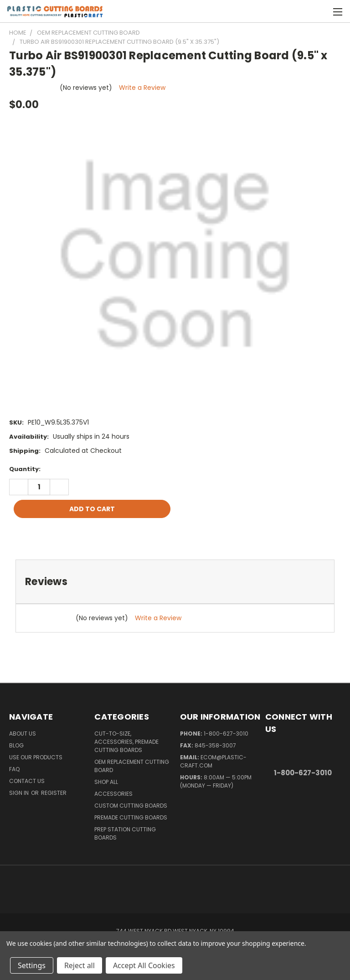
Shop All (106, 782)
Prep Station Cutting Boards (125, 833)
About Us (23, 734)
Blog (16, 745)
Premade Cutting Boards (131, 817)
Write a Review (142, 88)
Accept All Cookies (144, 965)
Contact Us (27, 781)
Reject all (80, 965)
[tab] (175, 582)
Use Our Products (36, 757)
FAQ (14, 769)
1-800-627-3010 (226, 734)
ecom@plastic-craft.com (213, 761)
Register (54, 793)
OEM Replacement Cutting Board (132, 766)
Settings (32, 965)
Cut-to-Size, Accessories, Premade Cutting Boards (126, 742)
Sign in (20, 793)
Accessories (113, 794)
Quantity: (25, 469)
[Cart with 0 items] (321, 11)
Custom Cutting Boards (131, 806)
